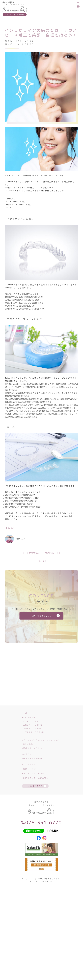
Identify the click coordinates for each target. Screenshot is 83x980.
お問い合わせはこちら (41, 622)
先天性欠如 (39, 738)
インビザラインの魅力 (16, 208)
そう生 (26, 728)
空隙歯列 (38, 735)
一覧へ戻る (41, 568)
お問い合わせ (29, 775)
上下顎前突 (28, 738)
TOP (25, 719)
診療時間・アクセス (32, 755)
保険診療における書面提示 (35, 784)
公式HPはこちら (35, 792)
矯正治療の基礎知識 (32, 765)
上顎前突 (27, 731)
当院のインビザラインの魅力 (19, 211)
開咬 (37, 728)
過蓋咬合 (38, 731)
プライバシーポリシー (33, 780)
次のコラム (52, 559)
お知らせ (27, 761)
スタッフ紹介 (29, 750)
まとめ (9, 214)
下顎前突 (27, 735)
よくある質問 (29, 771)
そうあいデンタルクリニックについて (41, 747)
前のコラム (31, 559)
